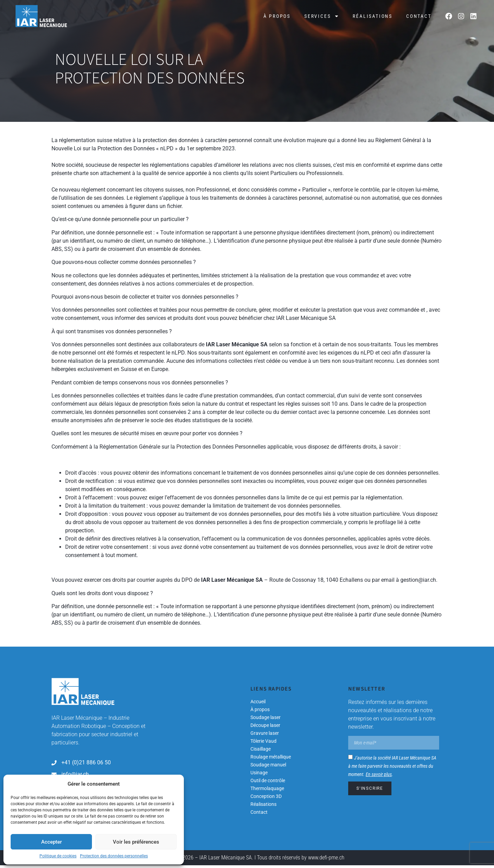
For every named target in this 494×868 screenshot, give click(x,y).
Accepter (51, 842)
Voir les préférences (136, 842)
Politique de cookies (58, 856)
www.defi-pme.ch (326, 860)
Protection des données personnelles (114, 856)
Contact (419, 16)
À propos (277, 16)
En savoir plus (379, 777)
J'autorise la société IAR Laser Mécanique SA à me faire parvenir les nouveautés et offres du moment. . (392, 769)
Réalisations (373, 16)
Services (322, 16)
